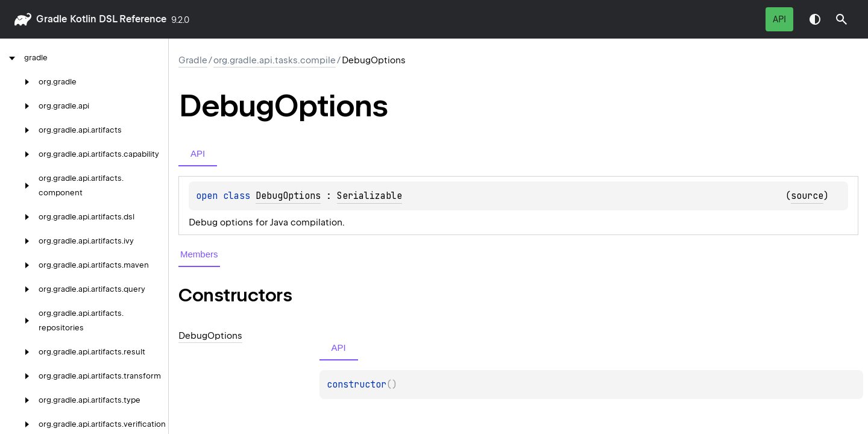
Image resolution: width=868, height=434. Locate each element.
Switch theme (815, 19)
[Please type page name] (841, 19)
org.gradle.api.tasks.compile (275, 60)
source (807, 196)
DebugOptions (288, 196)
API (779, 19)
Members (199, 254)
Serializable (370, 196)
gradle (52, 19)
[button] (841, 19)
